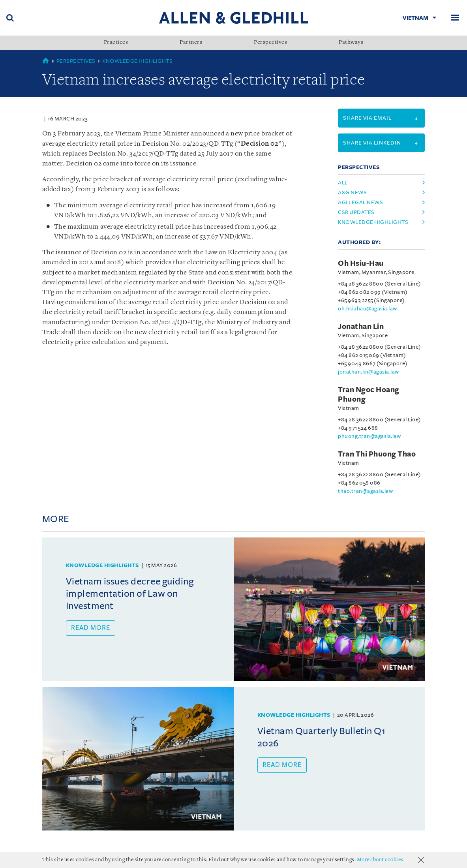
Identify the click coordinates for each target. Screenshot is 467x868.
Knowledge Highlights (137, 61)
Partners (191, 43)
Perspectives (270, 43)
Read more (91, 628)
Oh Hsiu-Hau (361, 263)
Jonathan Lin (361, 327)
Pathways (351, 43)
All (343, 183)
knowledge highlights (373, 222)
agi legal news (360, 202)
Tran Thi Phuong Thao (377, 454)
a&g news (352, 193)
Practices (116, 43)
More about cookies (380, 860)
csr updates (356, 212)
